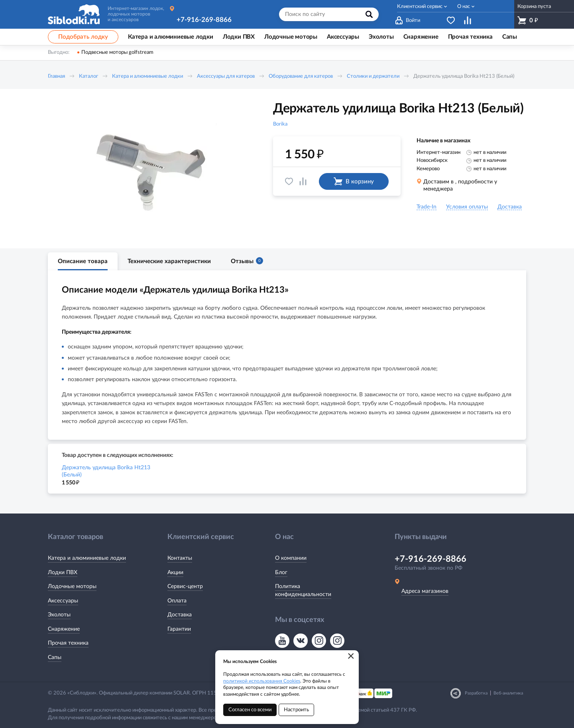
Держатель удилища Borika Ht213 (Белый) (106, 471)
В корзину (354, 181)
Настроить (296, 710)
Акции (175, 573)
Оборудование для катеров (301, 76)
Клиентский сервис (420, 7)
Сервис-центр (185, 586)
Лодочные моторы (72, 586)
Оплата (177, 601)
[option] (149, 169)
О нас (464, 7)
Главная (56, 76)
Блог (281, 573)
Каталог (88, 76)
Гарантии (179, 629)
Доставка (180, 615)
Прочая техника (68, 643)
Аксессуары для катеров (226, 76)
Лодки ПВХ (63, 573)
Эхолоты (59, 615)
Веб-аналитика (508, 693)
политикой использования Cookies (262, 681)
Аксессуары (63, 601)
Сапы (55, 657)
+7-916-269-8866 (204, 20)
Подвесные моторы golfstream (117, 52)
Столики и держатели (373, 76)
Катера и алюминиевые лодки (147, 76)
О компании (291, 558)
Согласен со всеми (250, 710)
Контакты (180, 558)
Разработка (476, 693)
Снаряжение (64, 629)
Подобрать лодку (83, 37)
